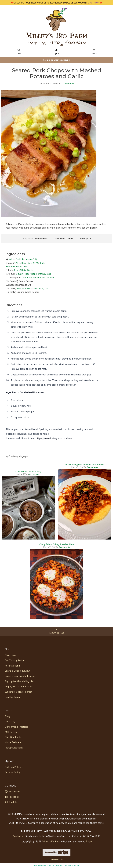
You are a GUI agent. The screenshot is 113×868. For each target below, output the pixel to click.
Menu (94, 52)
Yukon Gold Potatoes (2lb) (23, 259)
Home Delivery (13, 742)
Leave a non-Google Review (20, 676)
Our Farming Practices (16, 727)
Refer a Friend (12, 666)
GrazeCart (75, 865)
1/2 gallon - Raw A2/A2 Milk (29, 263)
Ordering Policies (14, 767)
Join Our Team (12, 697)
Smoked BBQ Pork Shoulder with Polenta (85, 464)
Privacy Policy (56, 860)
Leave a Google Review (17, 671)
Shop (19, 52)
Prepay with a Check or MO (19, 686)
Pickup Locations (14, 748)
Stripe (88, 841)
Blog (7, 716)
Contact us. (19, 836)
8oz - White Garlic (24, 270)
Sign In (56, 52)
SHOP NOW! (93, 3)
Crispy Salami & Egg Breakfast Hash (57, 544)
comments (67, 83)
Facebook (12, 797)
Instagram (12, 791)
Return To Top (56, 631)
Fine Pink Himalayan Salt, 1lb (32, 288)
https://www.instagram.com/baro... (55, 438)
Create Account (62, 60)
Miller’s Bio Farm (51, 841)
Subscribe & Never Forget (19, 692)
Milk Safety (11, 732)
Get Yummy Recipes (15, 660)
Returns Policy (12, 772)
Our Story (10, 721)
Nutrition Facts (13, 737)
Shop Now (10, 655)
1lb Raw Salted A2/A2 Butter (39, 277)
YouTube (11, 802)
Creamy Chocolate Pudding (28, 471)
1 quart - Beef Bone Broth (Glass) (34, 274)
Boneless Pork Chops (17, 266)
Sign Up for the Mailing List (19, 681)
